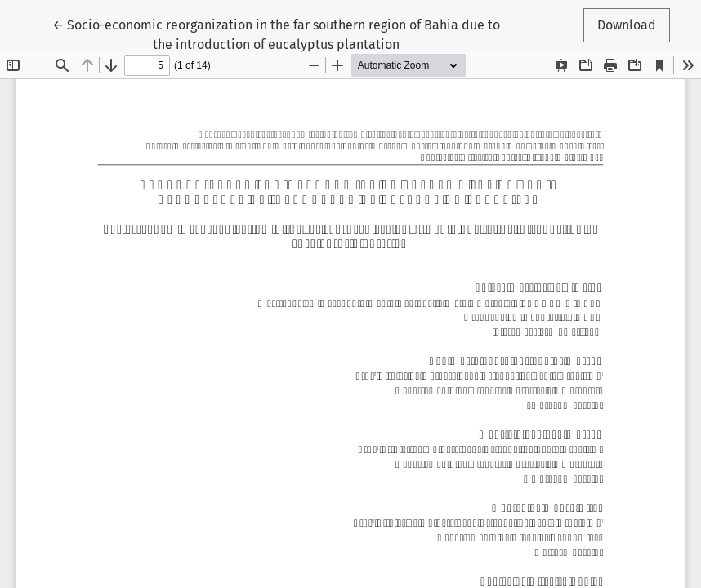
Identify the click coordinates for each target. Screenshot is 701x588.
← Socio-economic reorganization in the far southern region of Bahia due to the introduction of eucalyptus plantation (276, 33)
